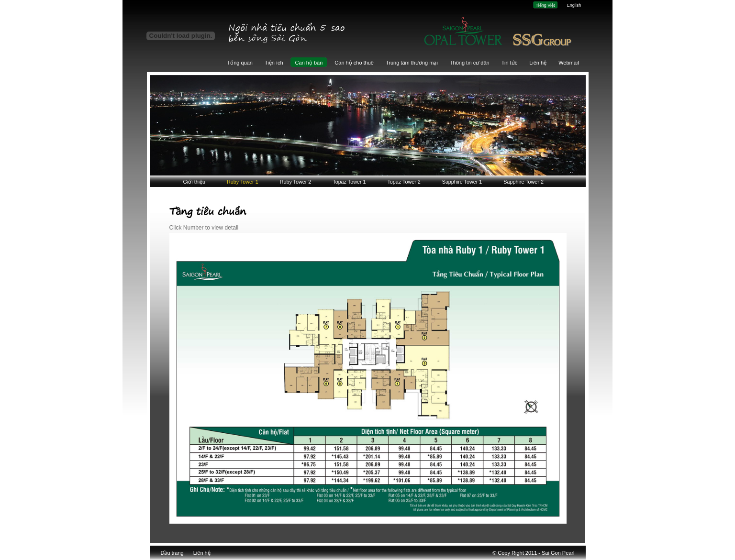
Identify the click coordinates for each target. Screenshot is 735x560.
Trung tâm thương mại (412, 63)
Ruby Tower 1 (243, 182)
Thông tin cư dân (470, 63)
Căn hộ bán (309, 63)
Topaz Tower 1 (349, 182)
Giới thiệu (195, 182)
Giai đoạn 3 (501, 34)
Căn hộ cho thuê (354, 63)
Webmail (569, 63)
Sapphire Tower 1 (462, 182)
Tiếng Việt (545, 5)
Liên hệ (538, 63)
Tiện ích (274, 63)
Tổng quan (240, 63)
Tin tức (510, 63)
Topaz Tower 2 (404, 182)
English (574, 5)
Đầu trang (172, 553)
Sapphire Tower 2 (523, 182)
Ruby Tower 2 (296, 182)
